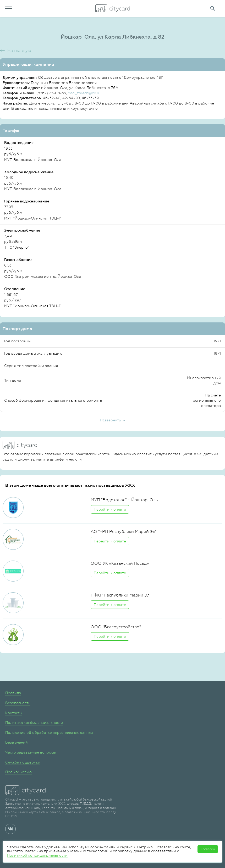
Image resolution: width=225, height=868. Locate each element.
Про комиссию (18, 772)
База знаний (17, 742)
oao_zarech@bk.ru (84, 93)
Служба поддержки (23, 762)
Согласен (208, 849)
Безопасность (18, 703)
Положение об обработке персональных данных (49, 733)
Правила (13, 693)
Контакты (14, 713)
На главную (19, 51)
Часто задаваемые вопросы (31, 752)
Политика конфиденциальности (34, 723)
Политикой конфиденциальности (37, 855)
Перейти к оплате (110, 509)
